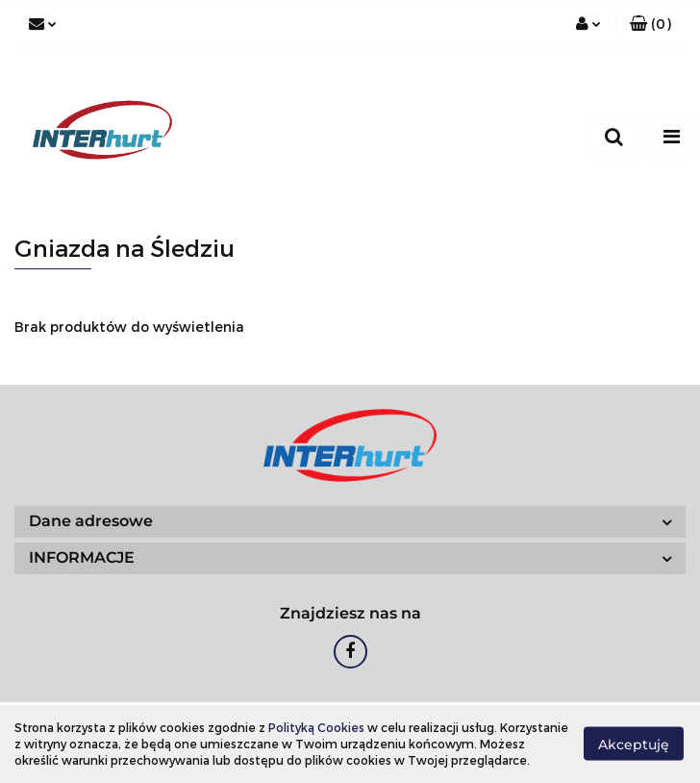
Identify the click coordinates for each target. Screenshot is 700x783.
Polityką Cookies (316, 727)
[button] (650, 24)
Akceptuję (634, 745)
